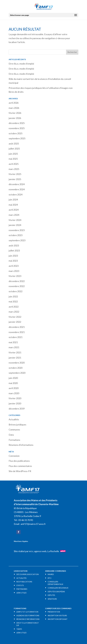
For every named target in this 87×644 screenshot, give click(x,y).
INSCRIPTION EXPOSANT (58, 619)
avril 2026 (14, 103)
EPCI (50, 578)
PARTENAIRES (22, 589)
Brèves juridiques (17, 425)
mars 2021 (14, 347)
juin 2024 (13, 200)
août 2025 (14, 144)
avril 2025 (14, 164)
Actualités (14, 419)
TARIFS (19, 629)
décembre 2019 (17, 409)
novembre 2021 (17, 332)
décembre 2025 (17, 123)
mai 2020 (13, 383)
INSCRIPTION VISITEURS (57, 616)
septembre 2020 (17, 373)
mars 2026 (14, 108)
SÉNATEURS (52, 599)
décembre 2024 (17, 184)
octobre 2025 (16, 133)
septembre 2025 (17, 138)
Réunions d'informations (21, 445)
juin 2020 (13, 378)
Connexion (14, 456)
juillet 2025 (14, 149)
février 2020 (15, 398)
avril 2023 (14, 266)
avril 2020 (14, 388)
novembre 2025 (17, 128)
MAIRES (51, 574)
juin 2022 (13, 296)
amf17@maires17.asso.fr (33, 524)
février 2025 (15, 174)
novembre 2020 (17, 363)
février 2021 (15, 352)
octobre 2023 (16, 235)
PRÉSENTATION (54, 612)
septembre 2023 (17, 240)
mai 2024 (13, 205)
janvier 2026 (15, 118)
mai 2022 (13, 301)
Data (11, 435)
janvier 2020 (15, 403)
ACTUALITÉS (21, 578)
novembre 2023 (17, 230)
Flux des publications (19, 461)
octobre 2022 (16, 291)
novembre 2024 (17, 189)
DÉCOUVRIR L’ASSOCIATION (28, 574)
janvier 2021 (15, 358)
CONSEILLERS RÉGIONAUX (58, 588)
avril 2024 (14, 210)
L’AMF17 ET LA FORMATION (27, 612)
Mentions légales (21, 541)
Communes (14, 430)
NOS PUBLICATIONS (24, 582)
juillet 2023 (14, 250)
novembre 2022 (17, 286)
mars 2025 (14, 169)
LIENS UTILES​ (21, 593)
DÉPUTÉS (51, 595)
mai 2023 (13, 261)
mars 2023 (14, 271)
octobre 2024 (16, 195)
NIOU (31, 551)
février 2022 (15, 317)
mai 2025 (13, 159)
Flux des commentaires (20, 466)
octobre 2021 (16, 337)
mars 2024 (14, 215)
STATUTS (20, 585)
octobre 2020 (16, 368)
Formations (14, 440)
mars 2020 (14, 393)
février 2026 (15, 113)
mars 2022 (14, 312)
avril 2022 (14, 307)
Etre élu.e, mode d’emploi (21, 64)
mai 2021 (13, 342)
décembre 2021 (17, 327)
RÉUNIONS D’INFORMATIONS (28, 619)
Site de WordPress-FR (20, 471)
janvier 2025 (15, 179)
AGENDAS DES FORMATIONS (28, 616)
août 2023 (14, 245)
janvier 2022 (15, 322)
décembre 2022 (17, 281)
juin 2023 (13, 256)
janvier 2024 (15, 225)
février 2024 (15, 220)
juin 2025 (13, 154)
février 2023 (15, 276)
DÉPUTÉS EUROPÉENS (56, 592)
